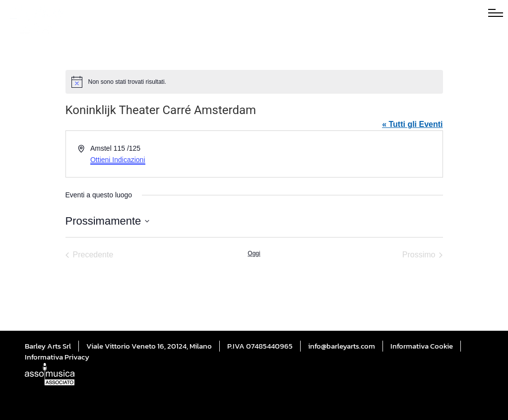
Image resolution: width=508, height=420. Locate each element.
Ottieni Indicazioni (118, 160)
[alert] (254, 82)
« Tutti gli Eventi (412, 124)
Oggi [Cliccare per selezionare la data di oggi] (254, 253)
